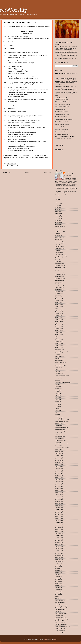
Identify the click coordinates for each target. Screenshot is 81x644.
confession (57, 254)
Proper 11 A (58, 457)
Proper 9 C (57, 595)
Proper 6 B (57, 576)
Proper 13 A (58, 468)
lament (57, 381)
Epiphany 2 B (58, 306)
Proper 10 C (58, 455)
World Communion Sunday (61, 626)
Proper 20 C (58, 511)
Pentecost (57, 446)
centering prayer (59, 247)
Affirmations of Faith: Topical (61, 127)
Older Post (47, 172)
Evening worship (59, 349)
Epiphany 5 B (58, 323)
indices (57, 371)
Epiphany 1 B (58, 301)
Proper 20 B (58, 509)
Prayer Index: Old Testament (62, 112)
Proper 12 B (58, 464)
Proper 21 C (58, 517)
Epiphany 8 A (58, 340)
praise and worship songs (61, 448)
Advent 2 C (58, 213)
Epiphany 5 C (58, 325)
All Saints (57, 228)
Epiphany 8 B (58, 338)
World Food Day (59, 628)
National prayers (59, 429)
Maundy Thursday (59, 424)
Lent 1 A (57, 386)
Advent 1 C (58, 208)
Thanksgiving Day (59, 617)
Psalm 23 (57, 597)
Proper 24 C (58, 533)
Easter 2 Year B (59, 265)
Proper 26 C (58, 545)
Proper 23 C (58, 528)
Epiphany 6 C (58, 330)
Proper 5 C (57, 572)
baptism (57, 234)
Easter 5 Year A (59, 280)
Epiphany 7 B (58, 334)
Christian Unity (58, 249)
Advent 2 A (57, 209)
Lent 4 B (57, 405)
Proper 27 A (58, 546)
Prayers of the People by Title (62, 122)
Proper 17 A (58, 490)
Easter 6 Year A (59, 286)
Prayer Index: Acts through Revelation (64, 119)
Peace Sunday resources (61, 444)
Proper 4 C (57, 567)
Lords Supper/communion (61, 420)
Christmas (57, 250)
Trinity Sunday (58, 621)
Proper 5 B (57, 571)
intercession (58, 373)
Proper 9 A (57, 591)
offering (57, 435)
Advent (57, 202)
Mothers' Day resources (60, 427)
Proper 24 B (58, 532)
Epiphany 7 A (58, 332)
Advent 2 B (58, 211)
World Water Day (59, 630)
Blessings (57, 239)
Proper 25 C (58, 539)
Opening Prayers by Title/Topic (62, 124)
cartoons (57, 245)
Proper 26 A (58, 541)
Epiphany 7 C (58, 336)
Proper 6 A (57, 574)
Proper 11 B (58, 459)
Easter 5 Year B (59, 282)
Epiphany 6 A (58, 327)
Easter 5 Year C (59, 284)
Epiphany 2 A (58, 304)
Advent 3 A (57, 215)
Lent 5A (57, 414)
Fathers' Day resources (60, 351)
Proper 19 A (58, 502)
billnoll (45, 639)
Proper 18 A (58, 496)
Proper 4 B (57, 565)
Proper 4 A (57, 563)
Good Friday (58, 360)
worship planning (59, 632)
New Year (57, 433)
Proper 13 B (10, 166)
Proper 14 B (58, 476)
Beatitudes (57, 236)
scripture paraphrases (60, 606)
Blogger (55, 639)
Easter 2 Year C (59, 267)
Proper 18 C (58, 500)
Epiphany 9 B (58, 345)
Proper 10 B (58, 453)
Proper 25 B (58, 537)
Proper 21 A (58, 513)
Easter (56, 262)
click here (68, 138)
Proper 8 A (57, 585)
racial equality (58, 598)
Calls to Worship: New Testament (63, 104)
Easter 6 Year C (59, 289)
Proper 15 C (58, 483)
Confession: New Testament (61, 129)
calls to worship (59, 243)
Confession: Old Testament (61, 132)
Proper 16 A (58, 485)
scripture (57, 604)
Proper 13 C (58, 472)
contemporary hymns (60, 256)
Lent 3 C (57, 401)
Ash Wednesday (59, 232)
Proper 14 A (58, 474)
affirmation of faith (59, 226)
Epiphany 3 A (58, 310)
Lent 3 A (57, 397)
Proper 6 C (57, 578)
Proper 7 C (57, 584)
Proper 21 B (58, 515)
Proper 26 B (58, 543)
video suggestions (59, 623)
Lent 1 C (57, 390)
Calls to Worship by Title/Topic (62, 107)
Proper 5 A (57, 569)
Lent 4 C (57, 407)
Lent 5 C (57, 412)
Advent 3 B (58, 217)
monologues (58, 425)
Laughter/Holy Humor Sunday (62, 383)
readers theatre (17, 166)
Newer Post (7, 172)
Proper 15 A (58, 479)
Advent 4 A (57, 221)
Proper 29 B (58, 559)
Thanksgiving (58, 615)
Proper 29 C (58, 561)
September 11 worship (60, 608)
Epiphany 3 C (58, 314)
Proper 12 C (58, 466)
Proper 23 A (58, 524)
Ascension (57, 230)
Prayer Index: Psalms (60, 109)
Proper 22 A (58, 518)
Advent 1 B (58, 206)
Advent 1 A (57, 204)
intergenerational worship (61, 375)
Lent (56, 384)
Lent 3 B (57, 399)
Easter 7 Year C (59, 295)
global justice (58, 357)
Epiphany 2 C (58, 308)
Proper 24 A (58, 530)
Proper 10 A (58, 451)
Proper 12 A (58, 463)
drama (56, 260)
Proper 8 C (57, 589)
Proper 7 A (57, 580)
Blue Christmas (58, 241)
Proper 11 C (58, 461)
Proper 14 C (58, 477)
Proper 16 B (58, 487)
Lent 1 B (57, 388)
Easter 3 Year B (59, 271)
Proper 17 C (58, 494)
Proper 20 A (58, 507)
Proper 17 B (58, 492)
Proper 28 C (58, 556)
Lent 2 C (57, 396)
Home (27, 172)
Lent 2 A (57, 392)
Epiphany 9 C (58, 347)
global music (58, 358)
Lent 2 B (57, 394)
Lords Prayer (58, 418)
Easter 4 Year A (59, 275)
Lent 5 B (57, 410)
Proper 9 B (57, 593)
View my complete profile (61, 195)
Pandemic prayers (59, 440)
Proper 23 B (58, 526)
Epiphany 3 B (58, 312)
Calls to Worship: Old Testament (62, 102)
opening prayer (58, 437)
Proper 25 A (58, 535)
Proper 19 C (58, 505)
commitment (58, 252)
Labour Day (58, 379)
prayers (57, 450)
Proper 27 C (58, 550)
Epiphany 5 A (58, 321)
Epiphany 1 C (58, 302)
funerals (57, 355)
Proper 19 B (58, 504)
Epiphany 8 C (58, 342)
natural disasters (59, 431)
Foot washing (58, 353)
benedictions (58, 237)
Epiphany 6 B (58, 329)
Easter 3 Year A (59, 269)
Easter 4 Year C (59, 278)
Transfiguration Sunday (60, 619)
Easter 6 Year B (59, 288)
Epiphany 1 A (58, 299)
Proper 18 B (58, 498)
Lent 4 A (57, 403)
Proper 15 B (58, 481)
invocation (57, 377)
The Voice (14, 155)
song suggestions (59, 610)
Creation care (58, 258)
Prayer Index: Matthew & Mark (62, 114)
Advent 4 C (58, 224)
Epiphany (57, 297)
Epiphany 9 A (58, 344)
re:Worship (14, 10)
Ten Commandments (60, 613)
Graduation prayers (59, 362)
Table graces (58, 612)
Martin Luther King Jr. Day (61, 422)
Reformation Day (59, 602)
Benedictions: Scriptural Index (62, 134)
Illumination (58, 368)
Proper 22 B (58, 520)
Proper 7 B (57, 582)
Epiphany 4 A (58, 316)
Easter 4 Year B (59, 276)
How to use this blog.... (71, 73)
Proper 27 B (58, 548)
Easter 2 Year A (59, 263)
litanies (57, 416)
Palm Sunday (58, 438)
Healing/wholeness (59, 366)
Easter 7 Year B (59, 293)
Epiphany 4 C (58, 319)
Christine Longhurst (70, 173)
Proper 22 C (58, 522)
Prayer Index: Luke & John (61, 117)
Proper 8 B (57, 587)
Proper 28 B (58, 554)
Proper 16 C (58, 489)
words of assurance (59, 625)
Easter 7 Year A (59, 291)
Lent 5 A (57, 409)
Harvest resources (59, 364)
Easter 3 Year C (59, 273)
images (57, 370)
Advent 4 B (58, 222)
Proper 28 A (58, 552)
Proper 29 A (58, 558)
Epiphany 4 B (58, 317)
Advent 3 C (58, 219)
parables (57, 442)
